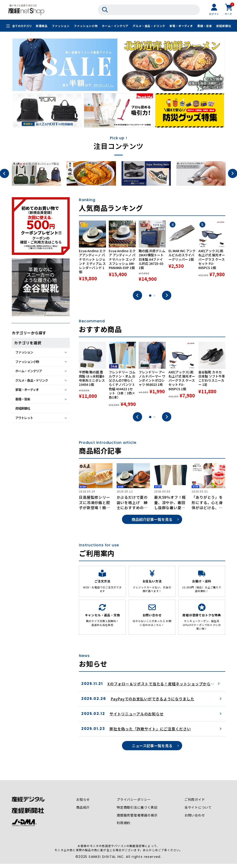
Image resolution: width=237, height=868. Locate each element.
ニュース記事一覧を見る (152, 750)
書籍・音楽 (205, 26)
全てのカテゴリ (22, 26)
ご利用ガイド (195, 804)
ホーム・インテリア (115, 26)
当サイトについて (198, 812)
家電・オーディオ (181, 26)
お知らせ (83, 804)
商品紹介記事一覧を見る (152, 524)
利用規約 (123, 828)
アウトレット (24, 418)
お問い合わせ (195, 820)
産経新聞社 (224, 26)
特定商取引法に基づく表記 (137, 812)
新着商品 (42, 26)
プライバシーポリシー (134, 804)
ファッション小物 (86, 26)
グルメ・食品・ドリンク (149, 26)
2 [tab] (154, 296)
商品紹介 (83, 812)
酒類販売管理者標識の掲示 (137, 820)
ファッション (61, 26)
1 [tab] (150, 296)
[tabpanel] (92, 254)
